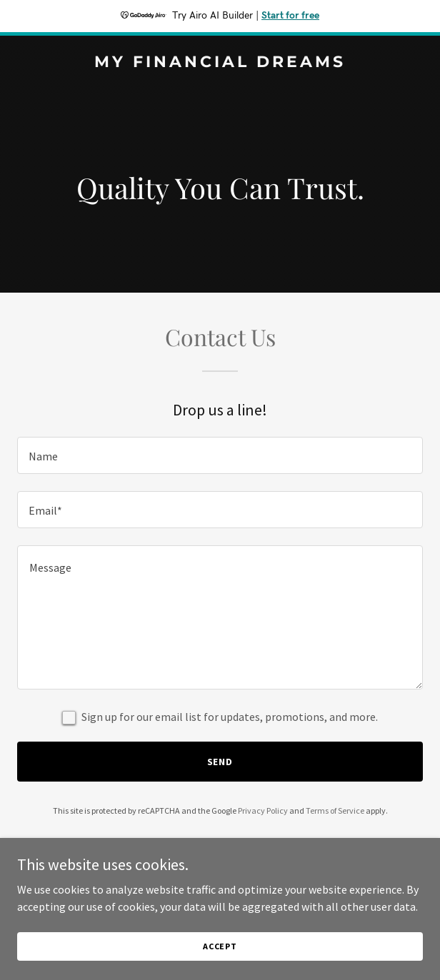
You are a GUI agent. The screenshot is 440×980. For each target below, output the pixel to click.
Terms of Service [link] (335, 810)
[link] (220, 63)
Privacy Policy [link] (263, 810)
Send (220, 762)
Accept (220, 956)
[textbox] (220, 455)
